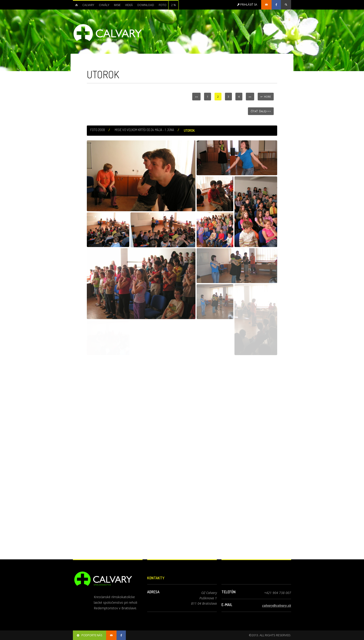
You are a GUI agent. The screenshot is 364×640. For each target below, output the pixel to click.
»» (250, 97)
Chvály (104, 5)
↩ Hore (266, 97)
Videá (129, 5)
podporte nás (89, 635)
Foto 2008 (98, 130)
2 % (174, 5)
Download (146, 5)
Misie (117, 5)
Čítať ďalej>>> (261, 111)
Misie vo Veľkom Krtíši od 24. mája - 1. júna (144, 130)
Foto (163, 5)
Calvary (88, 5)
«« (196, 97)
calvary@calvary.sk (277, 605)
